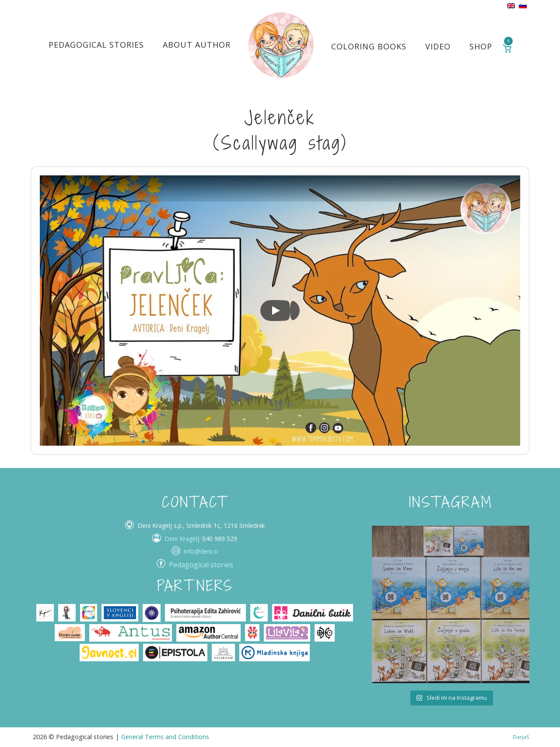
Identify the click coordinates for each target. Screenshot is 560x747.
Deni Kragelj (182, 539)
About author (197, 45)
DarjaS (521, 737)
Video (438, 46)
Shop (481, 46)
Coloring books (369, 46)
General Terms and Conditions (165, 737)
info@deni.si (201, 551)
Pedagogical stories (96, 45)
